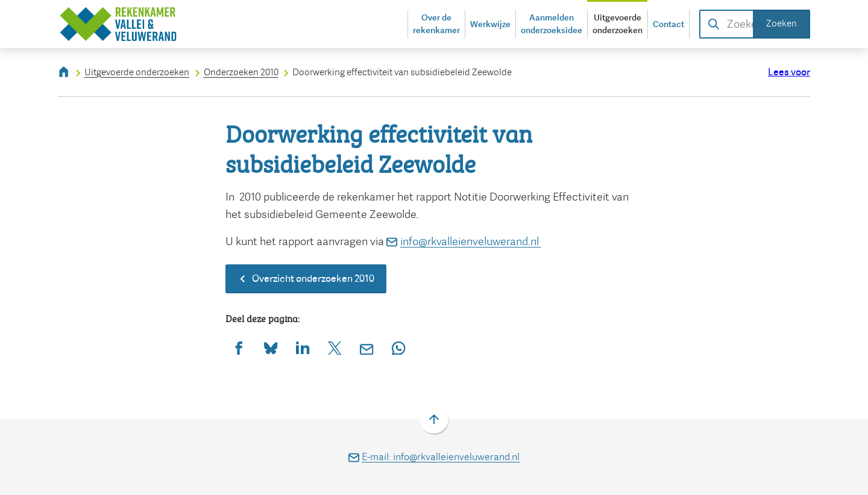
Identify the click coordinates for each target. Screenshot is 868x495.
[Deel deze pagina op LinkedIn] (303, 348)
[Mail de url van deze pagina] (367, 348)
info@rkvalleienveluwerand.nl (464, 241)
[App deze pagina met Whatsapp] (399, 348)
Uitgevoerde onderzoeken (137, 72)
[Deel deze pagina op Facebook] (239, 348)
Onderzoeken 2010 (241, 72)
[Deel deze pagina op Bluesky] (271, 348)
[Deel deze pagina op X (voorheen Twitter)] (335, 348)
